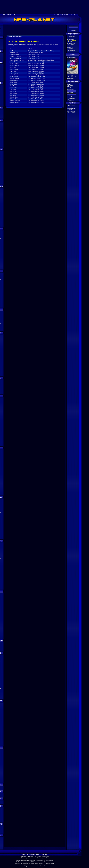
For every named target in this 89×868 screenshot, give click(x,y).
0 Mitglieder (71, 87)
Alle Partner (71, 106)
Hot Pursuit (71, 43)
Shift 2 (70, 42)
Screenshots (72, 50)
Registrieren (72, 99)
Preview (70, 49)
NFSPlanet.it (72, 110)
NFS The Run (72, 41)
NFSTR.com (72, 111)
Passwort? (71, 100)
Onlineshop (71, 37)
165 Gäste (70, 86)
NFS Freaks (71, 113)
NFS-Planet (46, 856)
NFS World (71, 45)
